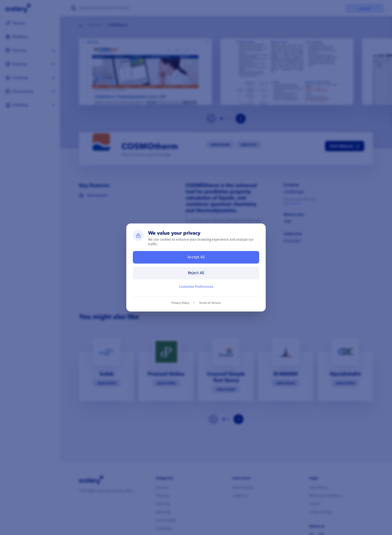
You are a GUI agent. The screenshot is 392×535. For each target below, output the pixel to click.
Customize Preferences (196, 287)
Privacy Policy (180, 303)
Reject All (196, 273)
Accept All (196, 257)
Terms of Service (210, 303)
